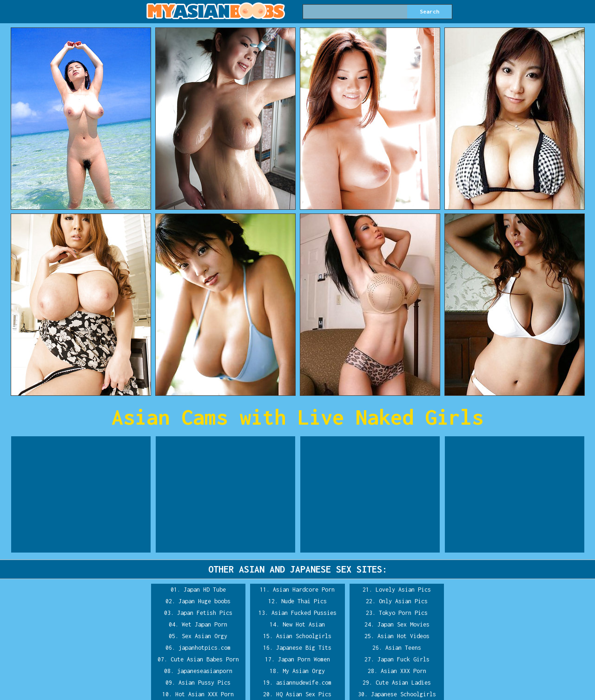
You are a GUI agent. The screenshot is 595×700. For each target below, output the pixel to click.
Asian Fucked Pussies (304, 613)
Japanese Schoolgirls (403, 694)
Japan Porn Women (304, 659)
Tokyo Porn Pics (403, 613)
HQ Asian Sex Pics (304, 694)
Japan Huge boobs (205, 601)
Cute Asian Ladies (403, 683)
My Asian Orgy (304, 671)
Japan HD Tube (205, 590)
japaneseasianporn (205, 671)
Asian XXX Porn (403, 671)
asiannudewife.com (304, 683)
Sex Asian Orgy (205, 636)
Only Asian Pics (403, 601)
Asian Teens (403, 648)
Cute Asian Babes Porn (205, 659)
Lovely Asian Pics (403, 590)
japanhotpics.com (205, 648)
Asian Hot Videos (403, 636)
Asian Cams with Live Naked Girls (297, 417)
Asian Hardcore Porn (304, 590)
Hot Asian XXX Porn (205, 694)
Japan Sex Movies (403, 624)
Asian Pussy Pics (205, 683)
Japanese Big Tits (304, 648)
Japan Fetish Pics (205, 613)
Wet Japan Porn (205, 624)
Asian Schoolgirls (304, 636)
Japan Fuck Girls (403, 659)
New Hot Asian (304, 624)
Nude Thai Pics (304, 601)
